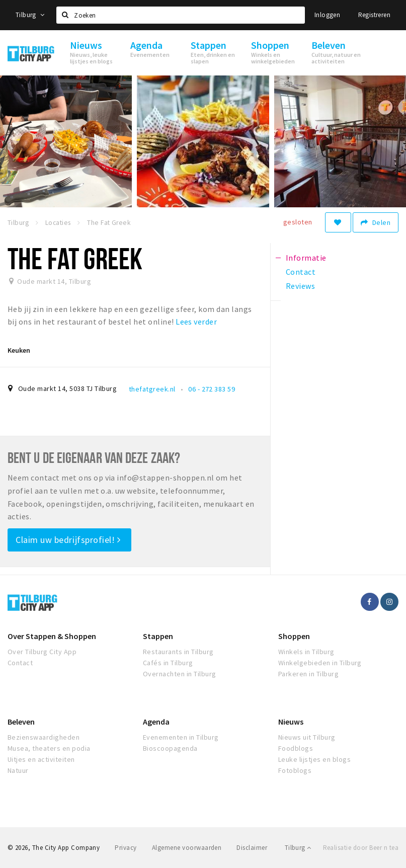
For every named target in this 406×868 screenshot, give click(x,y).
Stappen (158, 636)
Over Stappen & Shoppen (52, 636)
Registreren (374, 15)
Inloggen (327, 15)
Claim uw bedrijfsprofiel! (68, 540)
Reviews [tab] (300, 286)
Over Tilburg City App (42, 652)
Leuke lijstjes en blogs (314, 759)
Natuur (18, 770)
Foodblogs (296, 748)
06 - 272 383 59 (212, 389)
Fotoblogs (295, 770)
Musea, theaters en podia (49, 748)
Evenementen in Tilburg (181, 737)
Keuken (19, 350)
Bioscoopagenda (170, 748)
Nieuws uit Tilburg (307, 737)
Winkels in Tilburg (306, 652)
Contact (20, 663)
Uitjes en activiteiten (41, 759)
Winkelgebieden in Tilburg (320, 663)
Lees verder (196, 322)
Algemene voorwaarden (187, 848)
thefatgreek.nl (152, 389)
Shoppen (294, 636)
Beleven (21, 722)
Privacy (126, 848)
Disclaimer (252, 848)
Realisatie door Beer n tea (361, 848)
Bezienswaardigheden (44, 737)
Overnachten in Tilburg (180, 674)
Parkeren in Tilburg (308, 674)
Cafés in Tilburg (168, 663)
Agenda (156, 722)
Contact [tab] (301, 272)
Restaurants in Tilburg (178, 652)
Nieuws (291, 722)
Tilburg (30, 15)
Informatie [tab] (306, 258)
